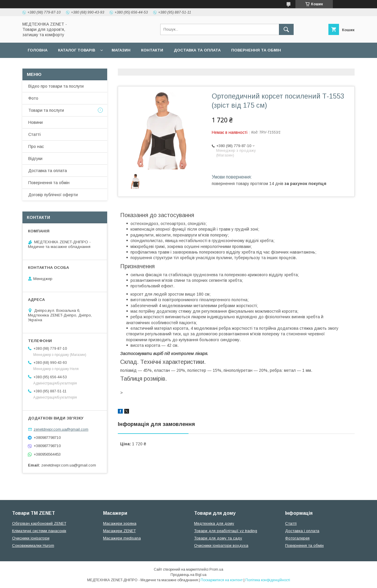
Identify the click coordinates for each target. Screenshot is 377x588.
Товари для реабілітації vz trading (226, 531)
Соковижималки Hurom (33, 545)
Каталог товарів (77, 50)
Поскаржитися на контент (222, 580)
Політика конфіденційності (268, 580)
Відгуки (35, 159)
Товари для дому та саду (218, 538)
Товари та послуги (46, 110)
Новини (35, 122)
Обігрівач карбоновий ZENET (39, 523)
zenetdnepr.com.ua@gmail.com (61, 429)
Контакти (152, 50)
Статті (34, 134)
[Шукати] (286, 29)
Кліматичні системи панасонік (39, 531)
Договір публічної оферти (58, 65)
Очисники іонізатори (31, 538)
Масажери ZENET (119, 531)
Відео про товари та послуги (56, 86)
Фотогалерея (297, 538)
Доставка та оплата (197, 50)
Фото (33, 98)
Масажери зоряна (120, 523)
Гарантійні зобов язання (128, 65)
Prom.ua (216, 569)
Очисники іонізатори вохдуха (221, 545)
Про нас (36, 146)
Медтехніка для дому (214, 523)
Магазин (121, 50)
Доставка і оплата (302, 531)
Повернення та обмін (256, 50)
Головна (38, 50)
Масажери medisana (122, 538)
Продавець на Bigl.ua (188, 575)
